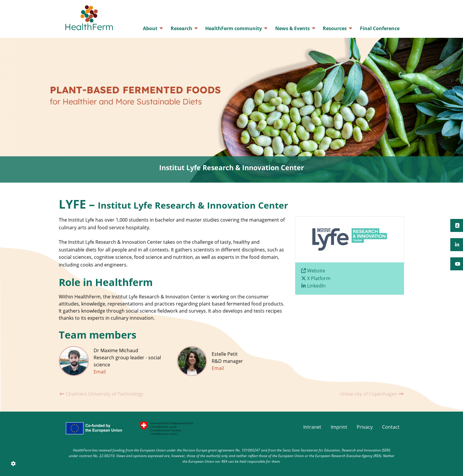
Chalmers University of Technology (101, 394)
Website (316, 271)
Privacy (365, 427)
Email (100, 372)
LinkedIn (316, 286)
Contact (391, 427)
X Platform (319, 278)
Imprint (339, 427)
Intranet (312, 427)
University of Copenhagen (372, 394)
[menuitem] (151, 28)
